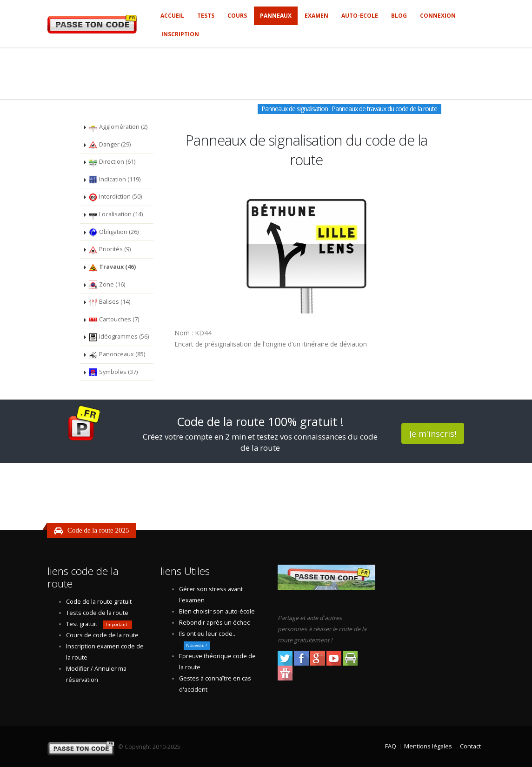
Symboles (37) (113, 372)
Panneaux (276, 16)
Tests (206, 16)
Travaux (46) (112, 267)
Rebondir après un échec (214, 623)
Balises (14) (109, 302)
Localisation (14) (116, 215)
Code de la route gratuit (99, 602)
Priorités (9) (110, 250)
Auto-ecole (360, 16)
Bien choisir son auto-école (217, 611)
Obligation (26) (113, 232)
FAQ (391, 746)
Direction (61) (112, 162)
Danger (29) (110, 145)
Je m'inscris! (433, 434)
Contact (470, 746)
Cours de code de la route (102, 635)
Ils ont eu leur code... (208, 634)
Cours (237, 16)
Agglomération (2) (118, 127)
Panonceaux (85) (117, 355)
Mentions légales (428, 746)
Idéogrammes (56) (119, 337)
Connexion (438, 16)
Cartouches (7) (114, 320)
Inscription (180, 34)
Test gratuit (82, 624)
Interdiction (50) (115, 197)
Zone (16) (107, 285)
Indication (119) (114, 180)
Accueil (172, 16)
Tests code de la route (97, 613)
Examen (316, 16)
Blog (399, 16)
